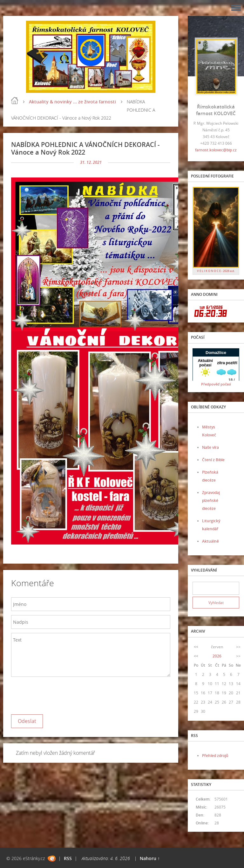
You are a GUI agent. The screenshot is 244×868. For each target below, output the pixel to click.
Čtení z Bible (213, 460)
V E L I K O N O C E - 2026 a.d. (216, 271)
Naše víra (210, 447)
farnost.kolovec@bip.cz (216, 150)
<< (196, 647)
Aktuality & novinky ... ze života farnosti (72, 102)
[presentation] (59, 694)
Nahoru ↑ (150, 858)
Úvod (15, 101)
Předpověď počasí (216, 384)
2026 (217, 656)
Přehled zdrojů (215, 756)
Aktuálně (210, 541)
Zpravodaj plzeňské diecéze (211, 500)
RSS (68, 858)
